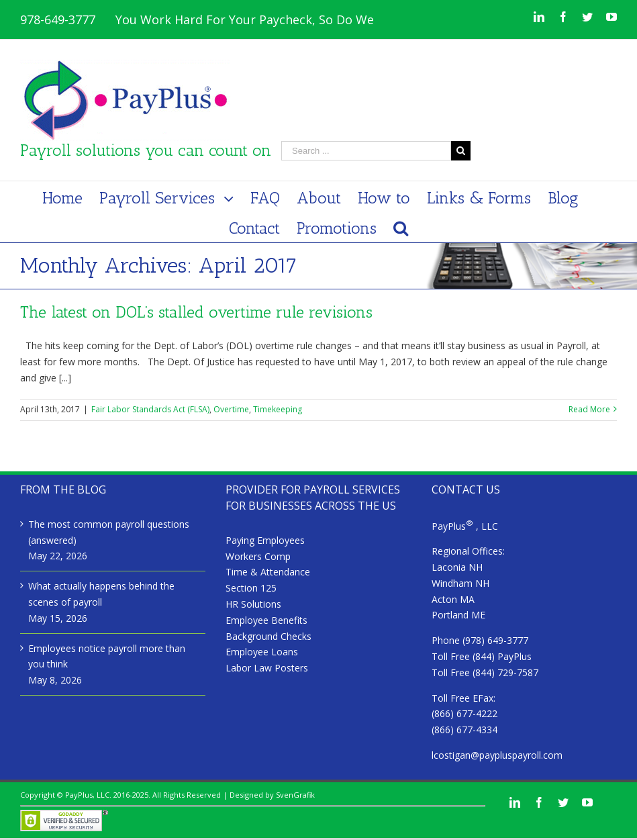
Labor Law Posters (267, 668)
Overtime (231, 409)
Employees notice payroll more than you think (107, 656)
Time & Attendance (268, 572)
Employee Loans (262, 652)
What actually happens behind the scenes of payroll (101, 594)
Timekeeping (278, 409)
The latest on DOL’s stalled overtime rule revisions (196, 312)
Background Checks (268, 636)
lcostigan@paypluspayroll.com (497, 755)
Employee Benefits (266, 620)
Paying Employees (265, 540)
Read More (589, 409)
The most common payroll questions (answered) (109, 532)
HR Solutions (253, 604)
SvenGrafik (295, 795)
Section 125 (251, 588)
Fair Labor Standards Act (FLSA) (150, 409)
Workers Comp (258, 556)
